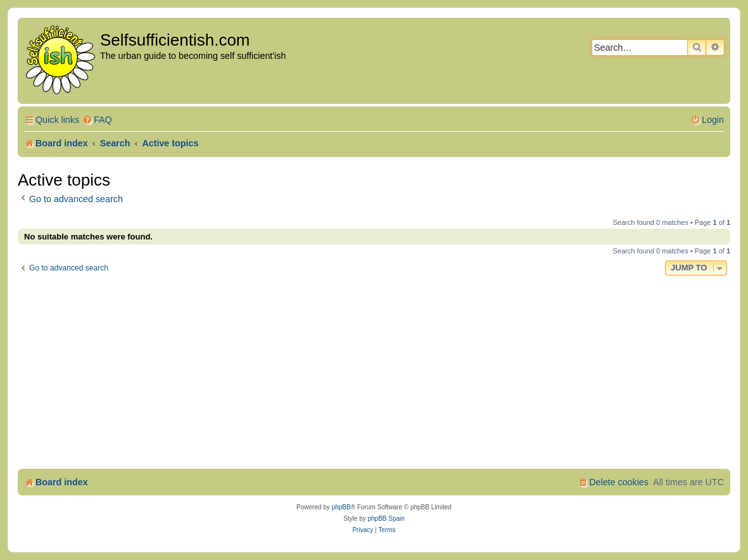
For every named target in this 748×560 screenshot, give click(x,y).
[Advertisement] (374, 374)
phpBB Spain (386, 519)
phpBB (341, 507)
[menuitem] (97, 120)
